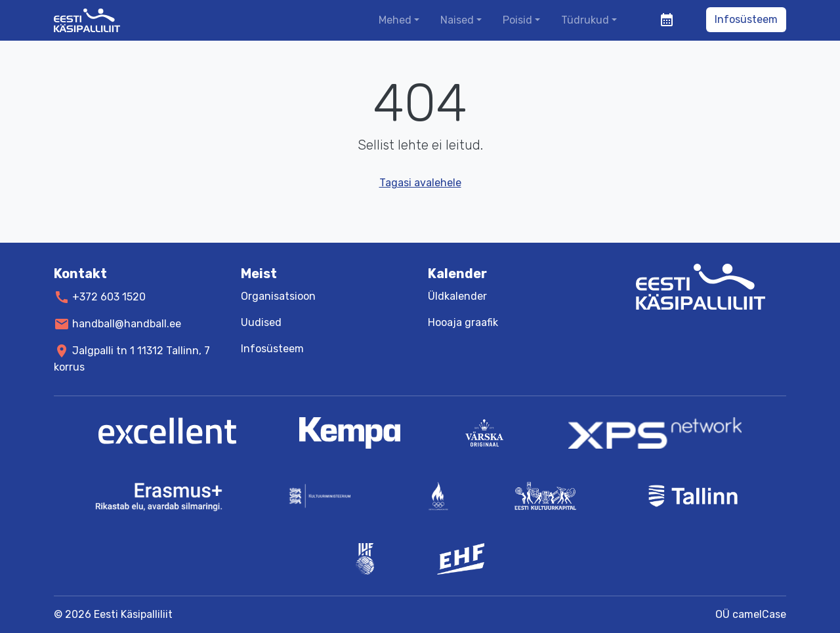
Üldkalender (457, 296)
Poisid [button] (517, 20)
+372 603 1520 (109, 297)
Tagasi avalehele (420, 183)
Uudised (261, 322)
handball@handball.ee (127, 324)
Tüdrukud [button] (585, 20)
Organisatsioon (278, 296)
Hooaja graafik (463, 322)
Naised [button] (457, 20)
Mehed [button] (395, 20)
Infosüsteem (746, 19)
